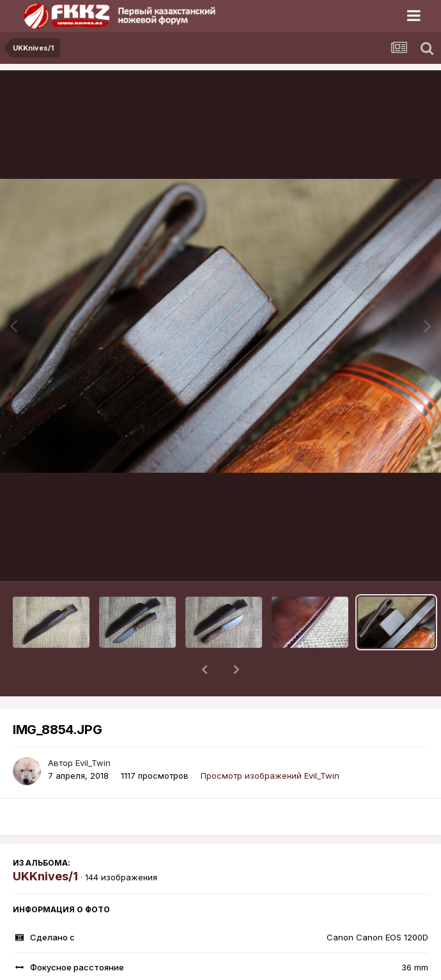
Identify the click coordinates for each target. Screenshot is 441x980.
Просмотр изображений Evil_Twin (270, 742)
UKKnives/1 (45, 843)
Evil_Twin (93, 730)
